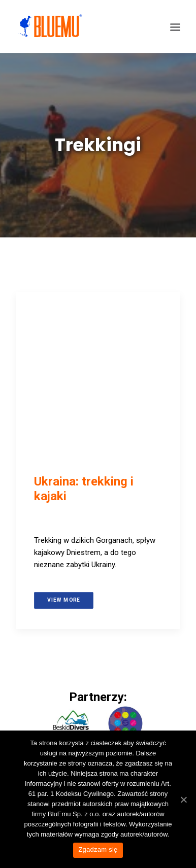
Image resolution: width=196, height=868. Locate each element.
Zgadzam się (98, 849)
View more (64, 600)
